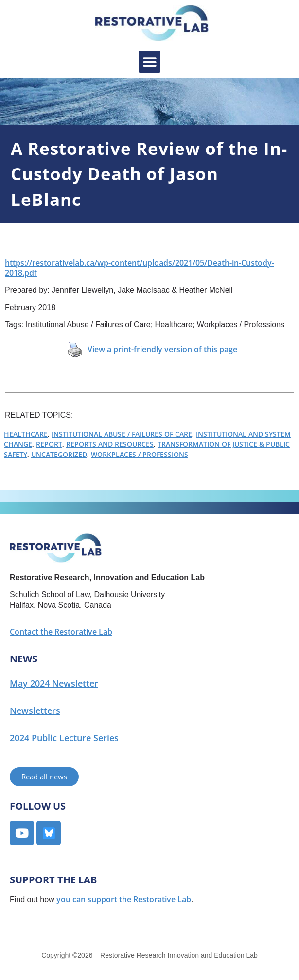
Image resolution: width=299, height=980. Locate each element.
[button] (149, 62)
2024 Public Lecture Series (64, 738)
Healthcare (26, 434)
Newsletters (35, 710)
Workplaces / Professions (140, 454)
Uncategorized (59, 454)
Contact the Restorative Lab (61, 632)
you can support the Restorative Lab (124, 899)
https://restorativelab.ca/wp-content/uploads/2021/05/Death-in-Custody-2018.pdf (140, 268)
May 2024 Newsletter (54, 683)
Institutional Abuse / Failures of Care (122, 434)
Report (49, 444)
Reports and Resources (110, 444)
